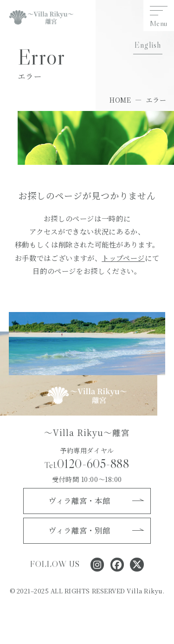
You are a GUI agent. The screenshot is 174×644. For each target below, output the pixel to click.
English (148, 45)
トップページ (123, 258)
